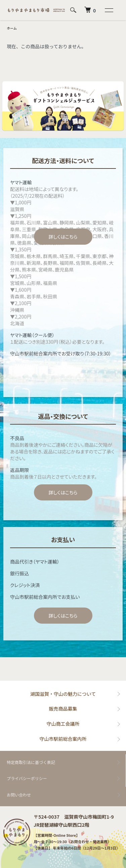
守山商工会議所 (63, 724)
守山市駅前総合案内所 (63, 739)
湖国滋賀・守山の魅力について (63, 694)
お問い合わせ (19, 795)
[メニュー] (109, 10)
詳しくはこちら (63, 237)
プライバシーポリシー (27, 778)
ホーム (12, 28)
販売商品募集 (63, 709)
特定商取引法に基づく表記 (31, 762)
